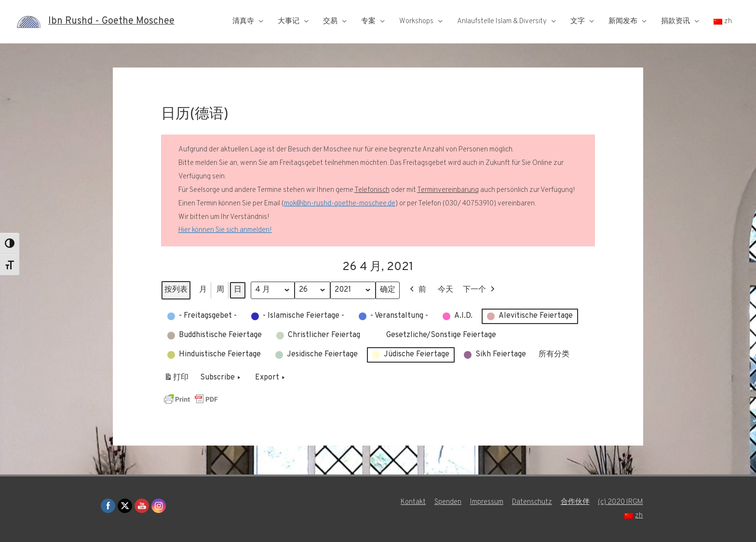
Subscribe (221, 378)
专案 (368, 21)
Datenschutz (532, 502)
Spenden (447, 502)
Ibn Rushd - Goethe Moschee (111, 22)
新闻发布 (623, 21)
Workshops (416, 21)
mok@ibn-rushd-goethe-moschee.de (340, 204)
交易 (330, 21)
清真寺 (243, 21)
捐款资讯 (675, 21)
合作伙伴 (575, 502)
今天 (446, 290)
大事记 (289, 21)
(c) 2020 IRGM (621, 502)
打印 (176, 380)
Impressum (486, 502)
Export (271, 378)
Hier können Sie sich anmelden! (225, 230)
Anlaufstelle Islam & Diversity (502, 21)
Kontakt (413, 502)
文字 (578, 21)
